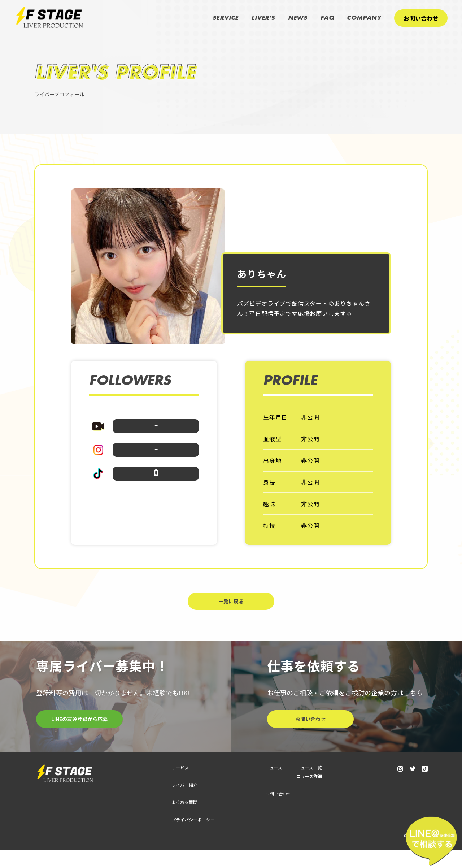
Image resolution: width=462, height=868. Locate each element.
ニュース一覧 (309, 785)
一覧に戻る (231, 619)
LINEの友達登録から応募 (79, 737)
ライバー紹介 (184, 803)
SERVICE (226, 18)
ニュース (274, 785)
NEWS (298, 18)
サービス (180, 785)
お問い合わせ (421, 18)
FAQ (327, 18)
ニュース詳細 (309, 794)
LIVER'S (263, 18)
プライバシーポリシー (193, 837)
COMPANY (364, 18)
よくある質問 (184, 820)
